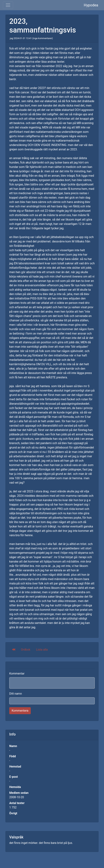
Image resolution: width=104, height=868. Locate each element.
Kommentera (20, 711)
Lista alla (42, 650)
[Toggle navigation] (8, 5)
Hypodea (91, 5)
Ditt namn (16, 694)
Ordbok (26, 650)
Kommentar (17, 674)
